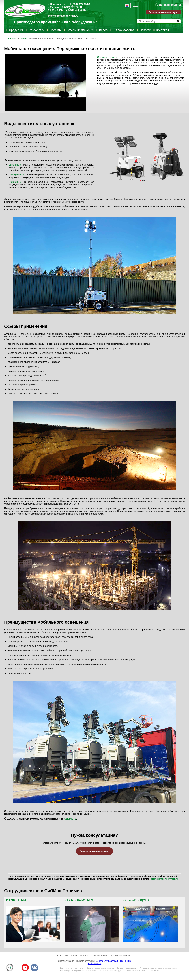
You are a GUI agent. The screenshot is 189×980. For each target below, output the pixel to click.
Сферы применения (80, 30)
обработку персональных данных (114, 961)
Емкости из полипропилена (72, 968)
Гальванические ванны (127, 968)
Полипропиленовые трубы (111, 971)
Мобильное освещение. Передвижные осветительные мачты (62, 39)
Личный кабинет (170, 5)
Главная (13, 39)
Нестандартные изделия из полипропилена (78, 971)
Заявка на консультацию (163, 12)
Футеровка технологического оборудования (158, 968)
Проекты (55, 30)
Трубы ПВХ (154, 971)
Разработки (37, 30)
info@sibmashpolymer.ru (63, 16)
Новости (145, 30)
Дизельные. (15, 165)
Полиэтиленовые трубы (136, 971)
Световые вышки (107, 57)
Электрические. (17, 175)
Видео (103, 30)
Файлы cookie (94, 964)
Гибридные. (15, 182)
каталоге (70, 819)
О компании (16, 900)
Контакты (163, 30)
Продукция (16, 30)
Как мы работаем (79, 900)
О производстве (124, 30)
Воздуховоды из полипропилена (100, 968)
